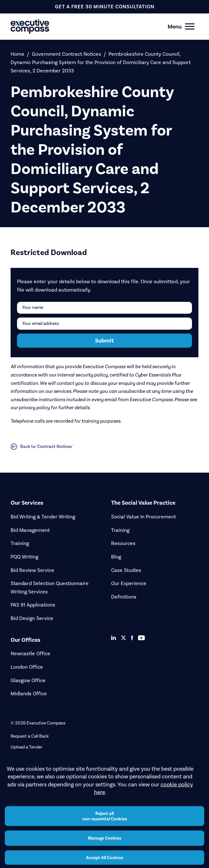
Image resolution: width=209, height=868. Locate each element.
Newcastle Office (30, 653)
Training (20, 543)
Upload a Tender (26, 747)
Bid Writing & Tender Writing (43, 517)
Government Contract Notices (66, 54)
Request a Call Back (30, 736)
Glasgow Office (28, 680)
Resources (123, 543)
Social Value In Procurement (144, 517)
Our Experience (129, 583)
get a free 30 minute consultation (105, 7)
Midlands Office (29, 694)
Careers (18, 758)
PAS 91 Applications (33, 605)
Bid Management (30, 530)
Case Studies (126, 570)
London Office (27, 667)
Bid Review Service (32, 570)
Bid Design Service (32, 618)
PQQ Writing (24, 557)
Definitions (124, 597)
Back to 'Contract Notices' (42, 447)
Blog (116, 557)
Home (17, 54)
